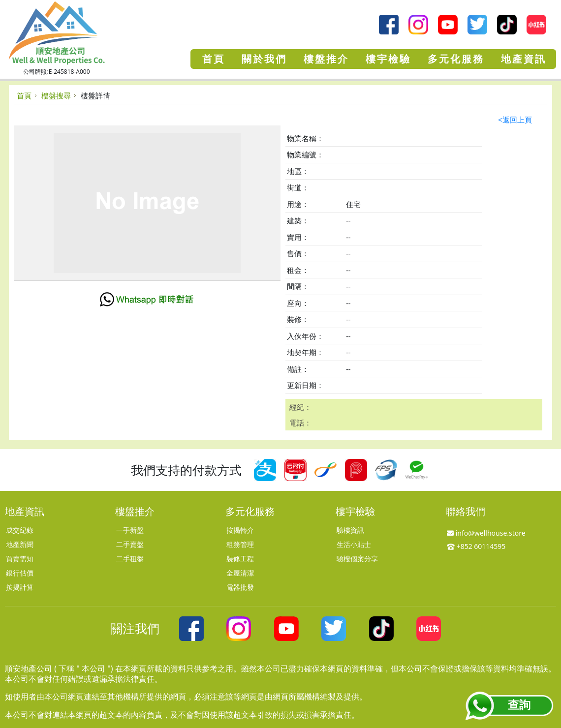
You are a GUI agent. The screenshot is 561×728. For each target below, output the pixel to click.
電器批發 (240, 587)
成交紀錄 (20, 530)
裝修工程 (240, 559)
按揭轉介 (240, 530)
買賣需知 (20, 559)
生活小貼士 (354, 544)
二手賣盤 (130, 544)
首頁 (24, 95)
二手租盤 (130, 559)
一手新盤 (130, 530)
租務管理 (240, 544)
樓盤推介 (135, 511)
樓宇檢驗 (355, 511)
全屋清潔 (240, 573)
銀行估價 (20, 573)
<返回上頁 (515, 120)
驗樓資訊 (350, 530)
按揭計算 (20, 587)
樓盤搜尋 (56, 95)
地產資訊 (25, 511)
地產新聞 (20, 544)
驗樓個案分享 (357, 559)
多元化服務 (250, 511)
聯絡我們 (466, 511)
